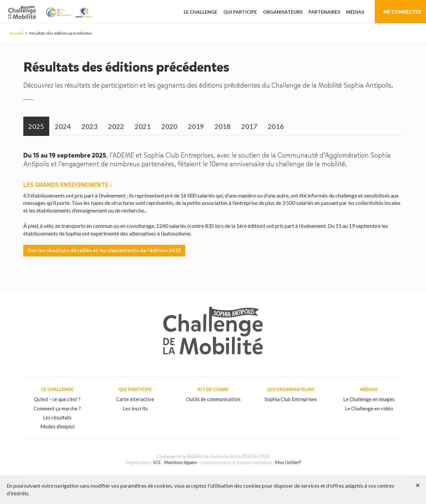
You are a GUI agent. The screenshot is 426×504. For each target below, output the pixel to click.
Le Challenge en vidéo (369, 408)
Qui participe (240, 12)
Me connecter (402, 12)
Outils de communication (213, 399)
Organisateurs (283, 12)
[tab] (36, 126)
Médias (355, 12)
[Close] (418, 485)
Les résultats (57, 417)
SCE (157, 462)
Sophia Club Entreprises (291, 399)
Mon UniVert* (288, 462)
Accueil (17, 33)
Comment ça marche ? (57, 408)
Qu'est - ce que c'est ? (57, 399)
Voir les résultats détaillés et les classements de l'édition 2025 (104, 250)
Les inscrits (135, 408)
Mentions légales (181, 462)
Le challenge (201, 12)
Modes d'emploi (57, 426)
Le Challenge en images (369, 399)
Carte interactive (135, 399)
